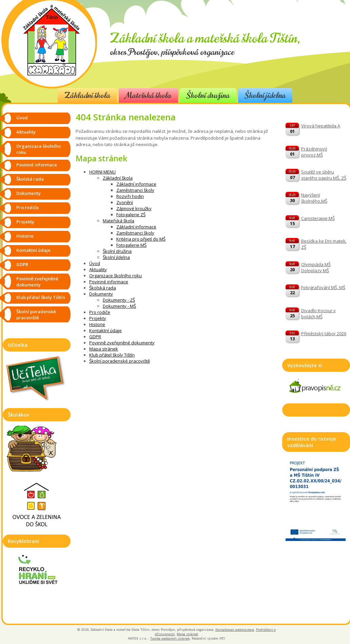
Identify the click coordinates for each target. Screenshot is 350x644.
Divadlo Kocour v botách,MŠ (318, 314)
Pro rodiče (100, 312)
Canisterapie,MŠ (318, 218)
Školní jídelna (265, 95)
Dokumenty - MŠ (119, 306)
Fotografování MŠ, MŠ (323, 287)
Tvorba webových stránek (170, 638)
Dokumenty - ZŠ (119, 300)
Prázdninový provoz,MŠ (314, 152)
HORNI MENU (102, 172)
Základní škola (87, 95)
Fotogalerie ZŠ (131, 215)
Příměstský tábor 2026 (324, 334)
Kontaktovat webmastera (235, 630)
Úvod (95, 263)
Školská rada (103, 288)
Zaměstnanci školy (135, 190)
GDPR (95, 337)
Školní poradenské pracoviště (120, 361)
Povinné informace (109, 282)
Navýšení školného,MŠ (314, 198)
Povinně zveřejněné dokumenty (122, 343)
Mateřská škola (148, 95)
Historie (97, 324)
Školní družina (208, 95)
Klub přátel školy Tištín (112, 355)
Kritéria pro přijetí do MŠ (141, 239)
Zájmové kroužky (134, 208)
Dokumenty (101, 294)
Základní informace (136, 184)
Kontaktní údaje (105, 330)
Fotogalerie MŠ (131, 245)
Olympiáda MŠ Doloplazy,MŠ (316, 267)
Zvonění (125, 202)
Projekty (98, 318)
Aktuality (98, 269)
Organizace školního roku (115, 276)
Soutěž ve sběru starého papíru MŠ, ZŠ (324, 175)
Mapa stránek (104, 349)
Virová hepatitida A (321, 126)
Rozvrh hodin (130, 196)
